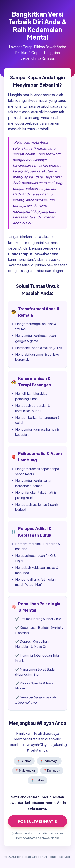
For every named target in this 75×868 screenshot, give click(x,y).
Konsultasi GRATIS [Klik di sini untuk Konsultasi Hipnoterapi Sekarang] (38, 821)
